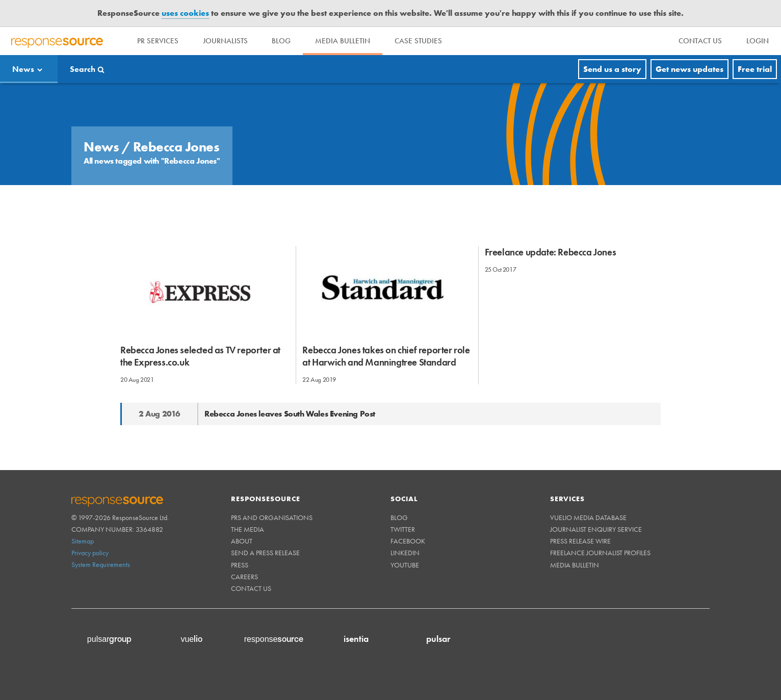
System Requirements (101, 564)
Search (83, 69)
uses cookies (185, 13)
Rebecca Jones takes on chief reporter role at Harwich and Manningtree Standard (386, 356)
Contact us (251, 588)
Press (240, 565)
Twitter (403, 529)
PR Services (158, 41)
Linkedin (405, 553)
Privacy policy (90, 553)
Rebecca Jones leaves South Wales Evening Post (290, 414)
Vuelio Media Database (588, 517)
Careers (244, 577)
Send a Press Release (265, 553)
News (23, 69)
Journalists (225, 41)
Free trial (755, 69)
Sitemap (83, 541)
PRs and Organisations (272, 517)
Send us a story (612, 69)
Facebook (408, 541)
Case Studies (419, 41)
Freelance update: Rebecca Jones (551, 252)
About (242, 541)
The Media (248, 529)
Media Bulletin (343, 41)
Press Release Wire (580, 541)
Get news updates (689, 69)
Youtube (405, 565)
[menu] (700, 41)
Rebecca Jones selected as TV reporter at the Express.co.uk (200, 356)
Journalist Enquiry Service (596, 529)
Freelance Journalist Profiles (600, 553)
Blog (282, 41)
